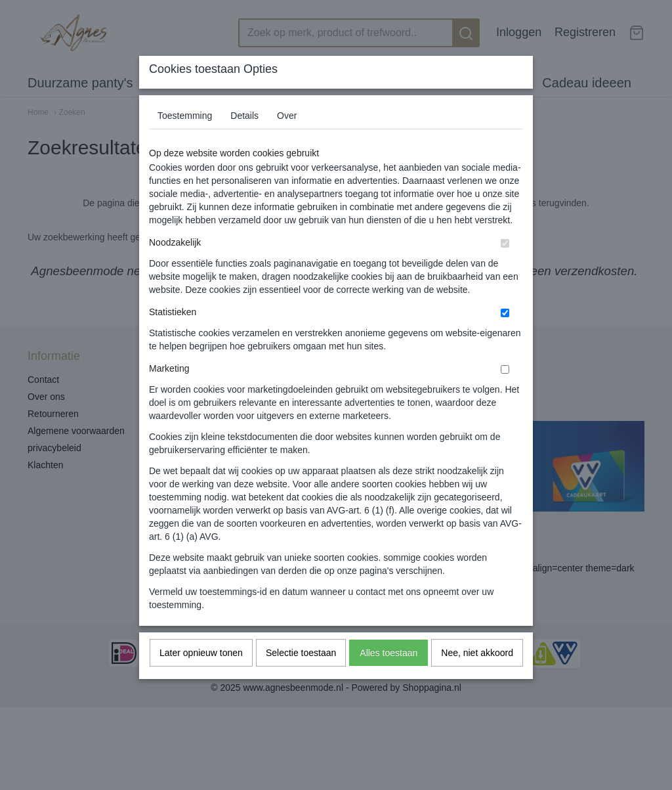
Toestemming (185, 141)
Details (244, 141)
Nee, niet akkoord (477, 678)
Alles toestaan (388, 678)
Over (287, 141)
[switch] (505, 269)
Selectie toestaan (301, 678)
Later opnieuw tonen (201, 678)
